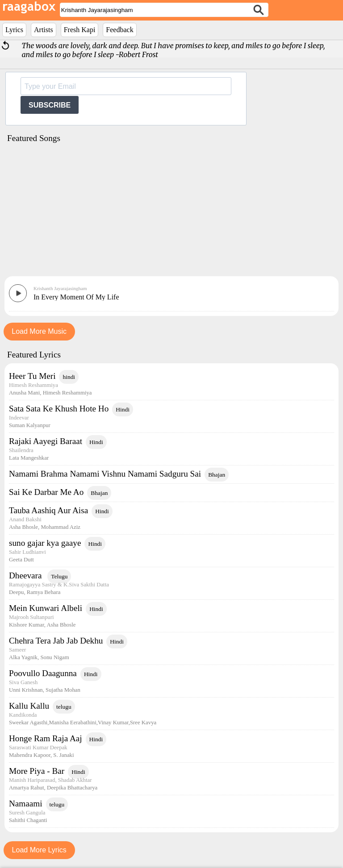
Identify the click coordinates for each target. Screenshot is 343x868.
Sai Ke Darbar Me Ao (46, 492)
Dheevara (26, 575)
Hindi (123, 409)
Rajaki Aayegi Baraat (46, 441)
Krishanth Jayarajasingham (60, 288)
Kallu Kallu (29, 706)
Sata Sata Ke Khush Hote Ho (59, 409)
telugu (64, 707)
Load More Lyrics (39, 850)
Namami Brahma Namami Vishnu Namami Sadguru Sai (105, 474)
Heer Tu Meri (32, 376)
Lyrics (14, 30)
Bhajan (217, 475)
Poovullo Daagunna (43, 673)
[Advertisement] (171, 213)
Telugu (59, 576)
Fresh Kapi (80, 30)
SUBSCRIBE (50, 105)
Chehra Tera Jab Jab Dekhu (56, 641)
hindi (69, 377)
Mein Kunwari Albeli (46, 608)
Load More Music (39, 331)
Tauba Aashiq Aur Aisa (48, 510)
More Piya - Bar (37, 771)
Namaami (26, 804)
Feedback (119, 30)
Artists (44, 30)
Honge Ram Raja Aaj (46, 738)
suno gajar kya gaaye (45, 543)
